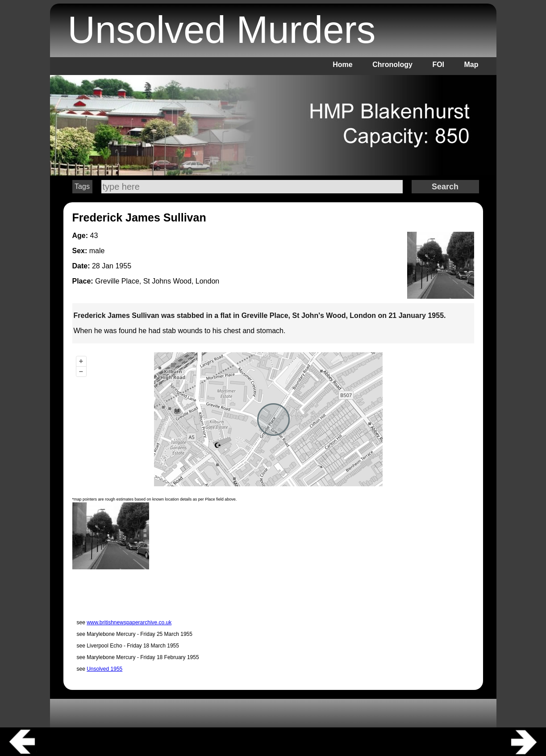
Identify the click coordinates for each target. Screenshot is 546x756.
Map (471, 65)
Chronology (392, 65)
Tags (82, 186)
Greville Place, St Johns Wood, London (157, 281)
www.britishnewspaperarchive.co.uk (129, 622)
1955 (123, 266)
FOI (438, 65)
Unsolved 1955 (104, 669)
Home (342, 65)
